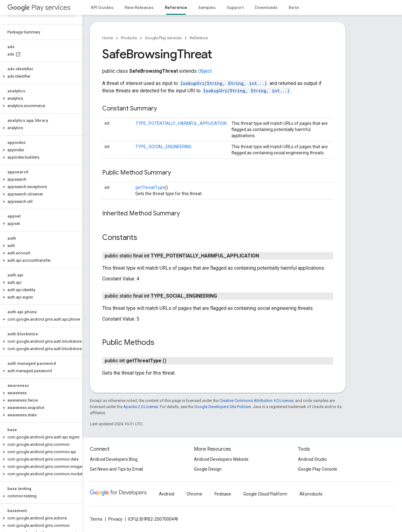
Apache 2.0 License (141, 407)
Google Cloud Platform (265, 494)
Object (205, 71)
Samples (207, 7)
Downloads (266, 7)
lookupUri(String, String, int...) (224, 83)
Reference (199, 38)
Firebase (223, 494)
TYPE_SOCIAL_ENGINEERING (163, 147)
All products (311, 494)
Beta (294, 7)
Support (235, 7)
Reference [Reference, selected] (176, 7)
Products (129, 38)
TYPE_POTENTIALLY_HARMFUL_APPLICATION (181, 123)
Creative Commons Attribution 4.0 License (256, 401)
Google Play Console (318, 469)
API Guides (102, 7)
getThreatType (150, 187)
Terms (96, 519)
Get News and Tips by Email (116, 469)
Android (167, 494)
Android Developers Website (221, 459)
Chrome (194, 494)
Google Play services (163, 38)
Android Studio (312, 459)
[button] (40, 76)
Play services (39, 8)
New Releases (139, 7)
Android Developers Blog (114, 459)
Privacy (115, 519)
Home (108, 38)
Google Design (208, 469)
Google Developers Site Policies (223, 407)
